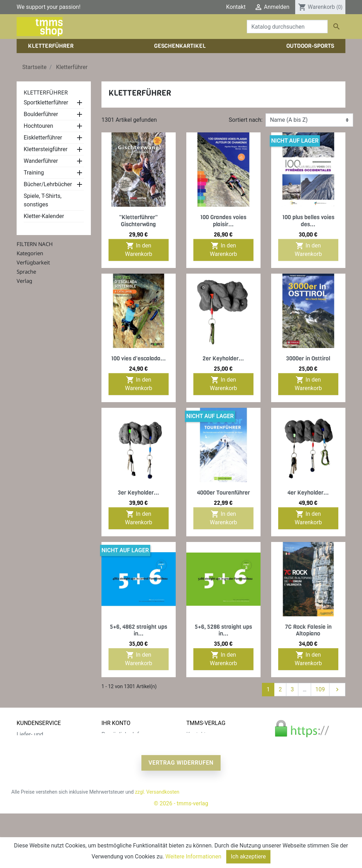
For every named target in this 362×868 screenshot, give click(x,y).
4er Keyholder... (308, 493)
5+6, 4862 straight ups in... (139, 630)
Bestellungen (118, 743)
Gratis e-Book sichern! (44, 777)
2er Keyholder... (223, 358)
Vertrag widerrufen (181, 817)
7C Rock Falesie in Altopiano (308, 630)
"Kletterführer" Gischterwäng (138, 221)
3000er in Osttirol (308, 358)
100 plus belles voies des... (308, 221)
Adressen (113, 760)
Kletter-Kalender (44, 216)
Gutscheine (116, 768)
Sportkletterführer (46, 102)
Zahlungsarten (35, 760)
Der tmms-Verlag (208, 743)
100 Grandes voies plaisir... (223, 221)
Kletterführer (46, 92)
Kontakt (236, 7)
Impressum (201, 751)
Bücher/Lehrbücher (48, 184)
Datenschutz (32, 751)
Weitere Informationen (193, 856)
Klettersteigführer (46, 149)
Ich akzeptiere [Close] (248, 856)
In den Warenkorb (139, 249)
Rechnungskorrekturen (130, 751)
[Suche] (287, 27)
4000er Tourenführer (223, 493)
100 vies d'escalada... (138, 358)
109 (320, 689)
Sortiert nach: (246, 120)
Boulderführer (41, 114)
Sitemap (27, 785)
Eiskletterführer (43, 138)
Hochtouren (38, 126)
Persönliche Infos (123, 734)
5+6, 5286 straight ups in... (223, 630)
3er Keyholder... (138, 493)
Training (34, 173)
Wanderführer (41, 161)
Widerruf (27, 768)
